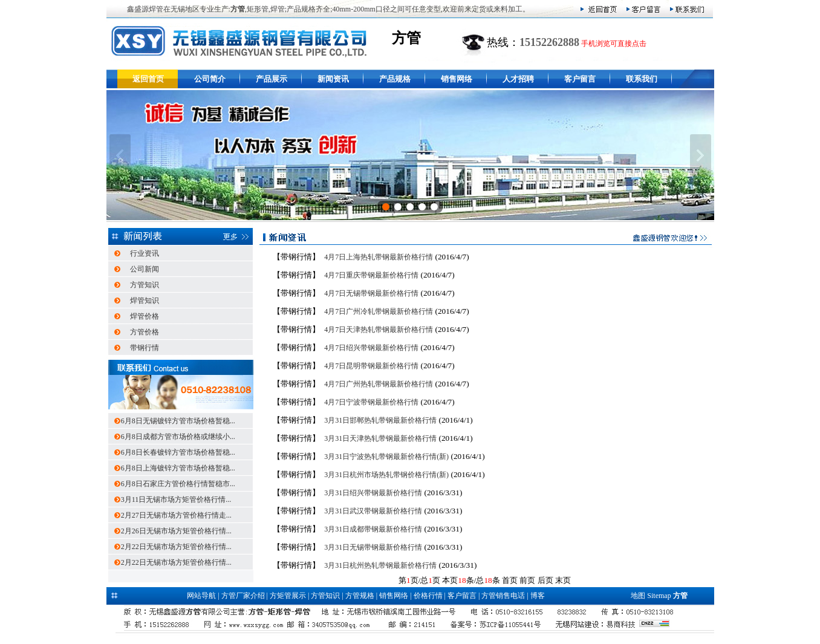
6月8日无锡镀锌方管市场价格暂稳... (178, 421)
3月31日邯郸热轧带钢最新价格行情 (380, 420)
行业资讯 (145, 253)
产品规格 (395, 79)
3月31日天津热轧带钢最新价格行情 (380, 438)
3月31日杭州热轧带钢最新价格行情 (380, 565)
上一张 (120, 155)
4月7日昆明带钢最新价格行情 (371, 366)
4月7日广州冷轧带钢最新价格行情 (379, 311)
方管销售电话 (503, 596)
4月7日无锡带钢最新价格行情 (371, 293)
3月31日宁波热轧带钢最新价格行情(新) (386, 457)
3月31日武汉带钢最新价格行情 (373, 511)
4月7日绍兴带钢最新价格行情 (371, 348)
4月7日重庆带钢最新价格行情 (371, 275)
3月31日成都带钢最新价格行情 (373, 529)
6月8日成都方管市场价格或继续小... (178, 437)
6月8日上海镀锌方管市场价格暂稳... (178, 468)
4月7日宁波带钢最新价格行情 (371, 402)
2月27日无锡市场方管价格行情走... (176, 515)
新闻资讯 (333, 79)
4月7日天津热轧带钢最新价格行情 (379, 330)
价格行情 (428, 596)
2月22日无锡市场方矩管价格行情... (176, 547)
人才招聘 (518, 79)
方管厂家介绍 (243, 596)
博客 (538, 596)
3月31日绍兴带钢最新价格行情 (373, 493)
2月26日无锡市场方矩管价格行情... (176, 531)
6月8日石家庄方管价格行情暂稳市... (178, 484)
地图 (638, 596)
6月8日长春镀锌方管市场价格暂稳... (178, 452)
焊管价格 (145, 316)
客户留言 (580, 79)
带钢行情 (145, 348)
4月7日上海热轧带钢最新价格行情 (379, 257)
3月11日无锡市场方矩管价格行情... (176, 499)
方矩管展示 (288, 596)
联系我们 (642, 79)
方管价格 (145, 332)
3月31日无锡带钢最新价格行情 (373, 547)
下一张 (701, 155)
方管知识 (145, 285)
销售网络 (457, 79)
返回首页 (148, 79)
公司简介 (210, 79)
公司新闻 (145, 269)
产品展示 (272, 79)
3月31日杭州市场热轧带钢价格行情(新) (386, 475)
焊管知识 (145, 301)
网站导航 (201, 596)
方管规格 (360, 596)
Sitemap (659, 596)
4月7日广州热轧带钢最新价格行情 (379, 384)
